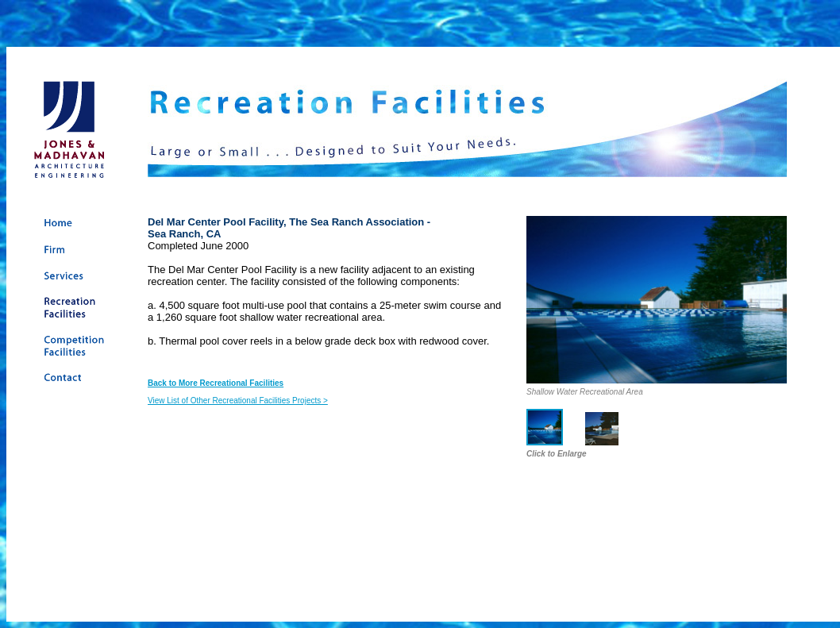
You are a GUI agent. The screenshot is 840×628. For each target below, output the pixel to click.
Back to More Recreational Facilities (216, 383)
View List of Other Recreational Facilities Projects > (238, 401)
